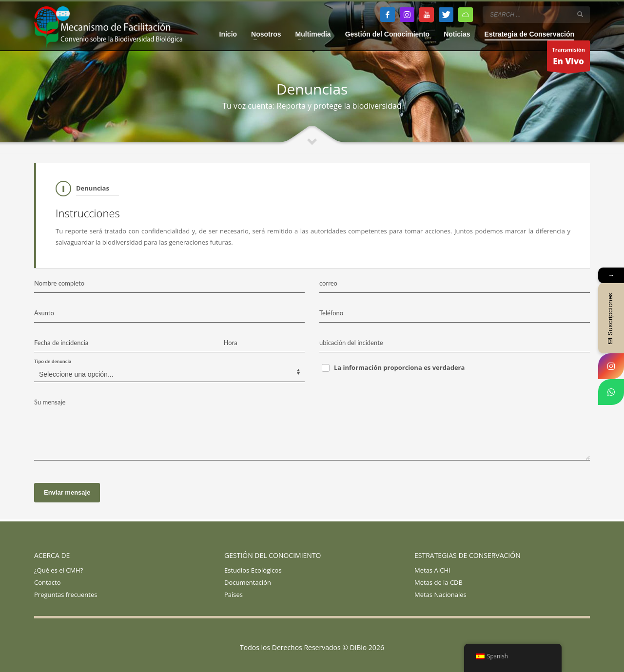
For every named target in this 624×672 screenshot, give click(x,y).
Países (234, 595)
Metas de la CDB (439, 582)
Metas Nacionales (440, 595)
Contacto (48, 582)
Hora (231, 343)
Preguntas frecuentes (66, 595)
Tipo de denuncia (53, 361)
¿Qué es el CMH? (58, 570)
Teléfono (331, 313)
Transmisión (568, 58)
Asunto (44, 313)
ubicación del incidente (351, 343)
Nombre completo (59, 283)
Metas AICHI (432, 570)
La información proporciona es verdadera (399, 367)
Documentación (248, 582)
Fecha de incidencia (61, 343)
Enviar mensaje (67, 492)
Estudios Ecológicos (253, 570)
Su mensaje (50, 402)
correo (328, 283)
